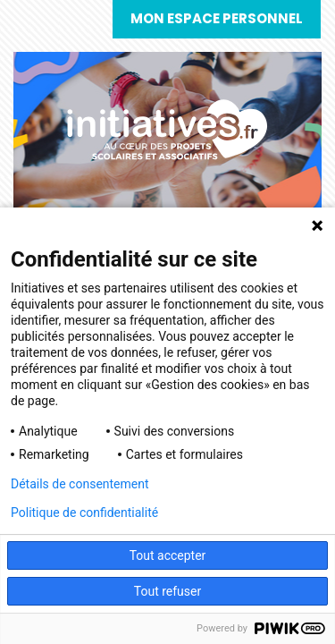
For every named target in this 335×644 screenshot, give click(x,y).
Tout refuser (167, 591)
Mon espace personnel (217, 18)
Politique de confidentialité (84, 513)
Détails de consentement (80, 484)
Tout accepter (168, 555)
